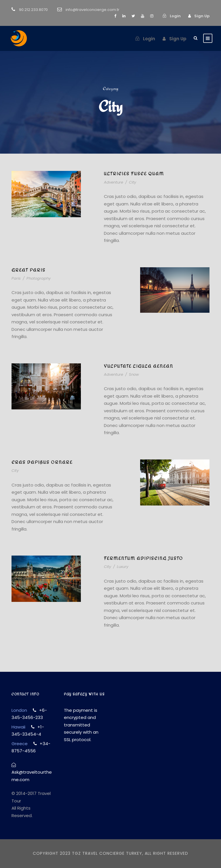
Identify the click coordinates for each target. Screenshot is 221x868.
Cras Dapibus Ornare (42, 462)
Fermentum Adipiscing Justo (143, 558)
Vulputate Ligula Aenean (139, 366)
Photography (39, 278)
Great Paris (28, 270)
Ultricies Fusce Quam (134, 174)
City (133, 182)
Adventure (114, 182)
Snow (134, 374)
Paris (16, 278)
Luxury (123, 567)
